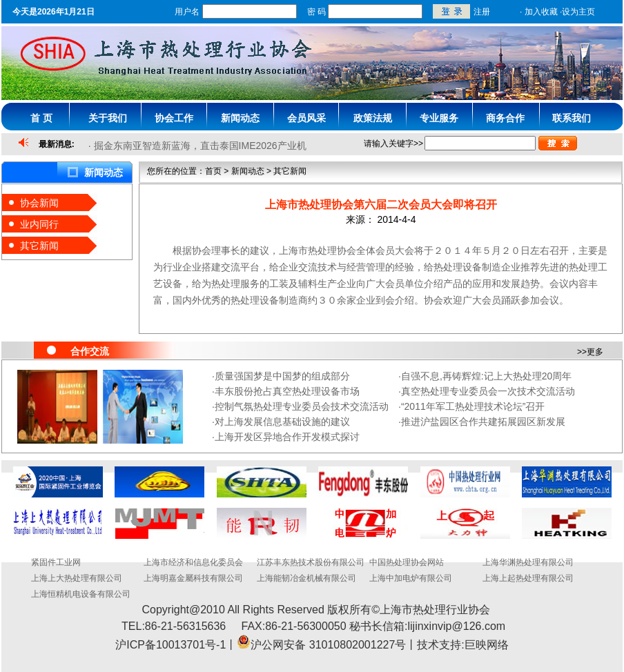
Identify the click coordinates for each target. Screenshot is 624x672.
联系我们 (572, 118)
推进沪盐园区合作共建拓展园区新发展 (483, 422)
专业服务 (439, 118)
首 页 (41, 118)
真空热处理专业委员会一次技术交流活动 (488, 391)
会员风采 (306, 118)
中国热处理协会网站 (407, 562)
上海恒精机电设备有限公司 (81, 594)
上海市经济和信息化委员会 (193, 562)
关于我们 (108, 118)
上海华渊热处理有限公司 (528, 562)
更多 (595, 352)
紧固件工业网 (56, 562)
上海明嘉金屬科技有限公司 (193, 578)
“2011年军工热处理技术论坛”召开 (473, 406)
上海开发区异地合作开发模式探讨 (287, 437)
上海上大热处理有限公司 (77, 578)
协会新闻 (39, 203)
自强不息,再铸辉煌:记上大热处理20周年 (486, 376)
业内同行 (39, 224)
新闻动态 (240, 118)
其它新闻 (39, 246)
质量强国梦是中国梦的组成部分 (282, 376)
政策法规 (373, 118)
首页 (213, 171)
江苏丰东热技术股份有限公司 (311, 562)
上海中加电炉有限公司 (411, 578)
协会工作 (174, 118)
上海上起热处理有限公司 (528, 578)
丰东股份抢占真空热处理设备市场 (287, 391)
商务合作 (505, 118)
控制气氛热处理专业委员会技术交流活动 (302, 406)
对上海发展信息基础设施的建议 (282, 422)
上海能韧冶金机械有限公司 (306, 578)
